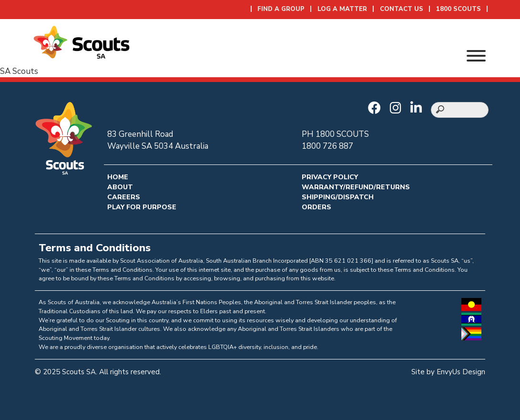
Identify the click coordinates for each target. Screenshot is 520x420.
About (120, 187)
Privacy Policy (330, 177)
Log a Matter (342, 9)
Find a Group (281, 9)
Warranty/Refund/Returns (356, 187)
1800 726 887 (327, 146)
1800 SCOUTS (459, 9)
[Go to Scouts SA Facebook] (377, 109)
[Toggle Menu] (476, 56)
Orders (316, 207)
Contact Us (402, 9)
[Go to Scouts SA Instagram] (398, 109)
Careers (124, 197)
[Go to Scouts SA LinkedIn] (418, 109)
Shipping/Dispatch (338, 197)
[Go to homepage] (82, 41)
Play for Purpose (142, 207)
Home (118, 177)
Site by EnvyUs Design (448, 372)
